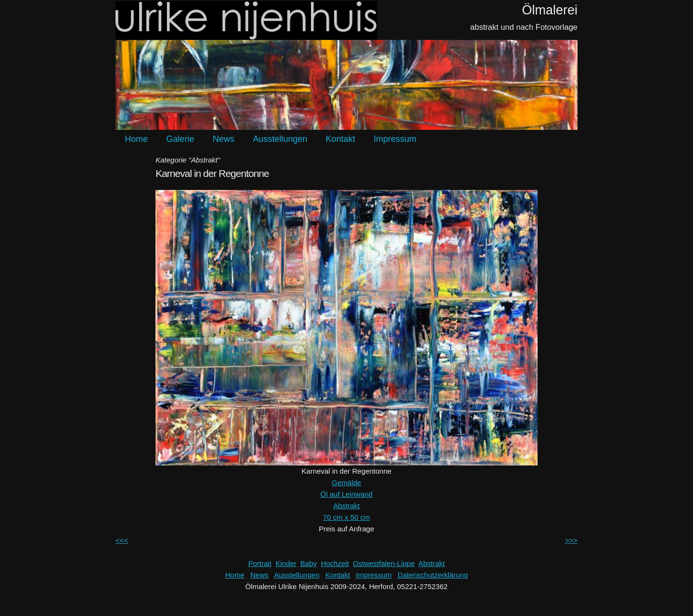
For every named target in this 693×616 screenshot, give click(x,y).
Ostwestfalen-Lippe (384, 563)
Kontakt (340, 139)
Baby (308, 563)
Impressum (395, 139)
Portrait (260, 563)
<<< (122, 540)
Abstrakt (346, 506)
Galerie (180, 139)
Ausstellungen (280, 139)
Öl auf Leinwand (346, 494)
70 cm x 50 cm (346, 517)
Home (136, 139)
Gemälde (347, 483)
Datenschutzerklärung (433, 575)
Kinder (286, 563)
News (224, 139)
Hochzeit (335, 563)
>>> (571, 540)
